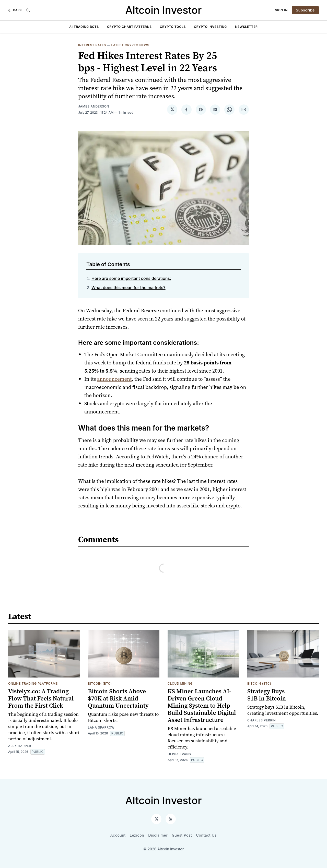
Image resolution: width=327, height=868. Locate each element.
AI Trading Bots (84, 27)
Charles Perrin (262, 720)
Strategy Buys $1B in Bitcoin (267, 695)
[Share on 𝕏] (172, 110)
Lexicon (137, 835)
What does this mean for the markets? (129, 288)
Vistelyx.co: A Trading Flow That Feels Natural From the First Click (41, 698)
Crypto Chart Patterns (129, 27)
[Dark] (15, 10)
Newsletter (246, 27)
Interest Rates (92, 45)
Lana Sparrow (101, 727)
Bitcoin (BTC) (100, 683)
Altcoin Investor (164, 10)
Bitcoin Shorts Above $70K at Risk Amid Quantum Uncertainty (118, 698)
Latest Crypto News (130, 45)
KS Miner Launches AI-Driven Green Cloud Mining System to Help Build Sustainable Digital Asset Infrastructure (202, 705)
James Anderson (94, 106)
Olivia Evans (179, 754)
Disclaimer (158, 835)
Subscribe (305, 10)
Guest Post (182, 835)
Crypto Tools (173, 27)
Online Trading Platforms (33, 683)
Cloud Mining (180, 683)
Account (118, 835)
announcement (114, 379)
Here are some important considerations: (131, 278)
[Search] (28, 10)
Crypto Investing (210, 27)
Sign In (282, 10)
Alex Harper (20, 746)
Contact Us (207, 835)
